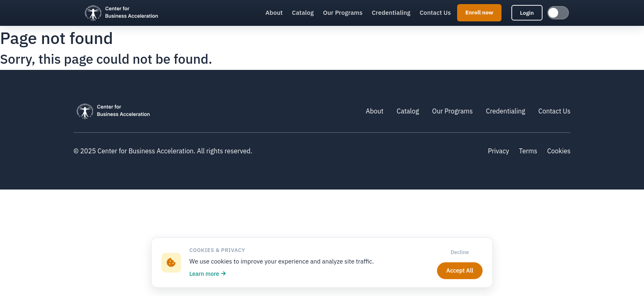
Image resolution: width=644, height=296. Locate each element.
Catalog (303, 13)
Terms (528, 151)
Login (527, 13)
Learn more (208, 274)
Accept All (460, 271)
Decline (460, 252)
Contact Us (435, 13)
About (274, 13)
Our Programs (343, 13)
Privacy (499, 151)
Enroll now (479, 12)
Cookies (559, 151)
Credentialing (391, 13)
